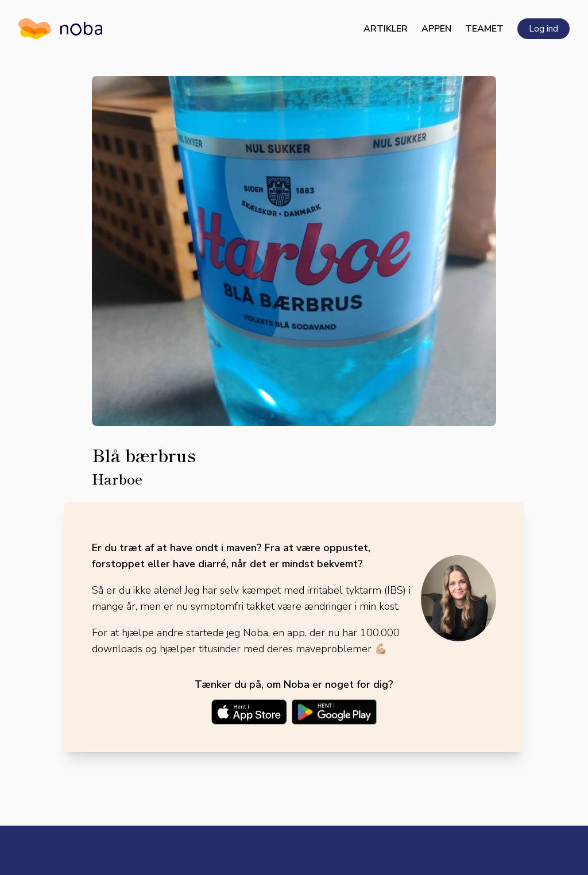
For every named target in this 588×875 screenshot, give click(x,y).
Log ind (543, 29)
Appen (436, 29)
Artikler (386, 29)
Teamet (484, 29)
